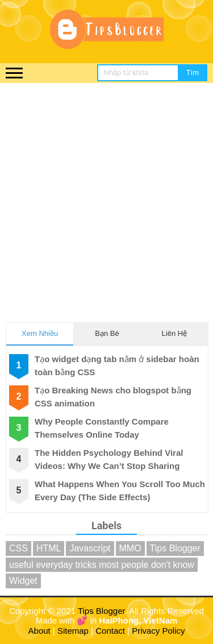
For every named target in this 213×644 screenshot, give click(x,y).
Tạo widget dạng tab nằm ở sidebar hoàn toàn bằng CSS (117, 365)
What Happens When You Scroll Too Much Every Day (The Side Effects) (120, 491)
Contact (110, 631)
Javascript (90, 548)
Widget (23, 581)
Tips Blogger (175, 548)
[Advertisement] (106, 195)
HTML (49, 548)
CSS (18, 548)
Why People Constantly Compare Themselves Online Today (102, 428)
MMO (130, 548)
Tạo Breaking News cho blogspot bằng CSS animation (113, 397)
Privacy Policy (158, 631)
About (39, 631)
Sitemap (73, 631)
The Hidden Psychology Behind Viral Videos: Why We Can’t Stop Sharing (109, 459)
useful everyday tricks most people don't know (102, 565)
